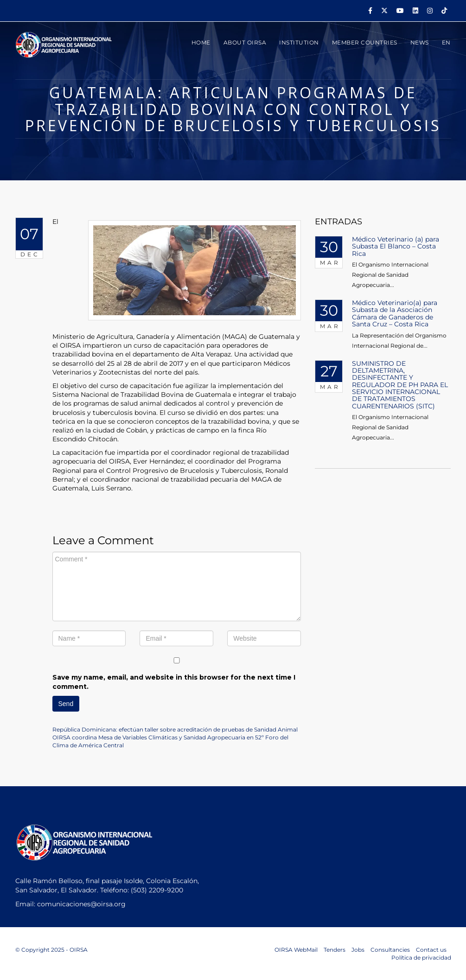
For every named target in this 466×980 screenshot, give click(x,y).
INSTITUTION (299, 42)
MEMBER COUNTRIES (365, 42)
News (420, 42)
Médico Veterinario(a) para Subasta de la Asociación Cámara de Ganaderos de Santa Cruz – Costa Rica (395, 313)
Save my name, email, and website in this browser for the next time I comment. (174, 682)
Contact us (431, 950)
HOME (201, 42)
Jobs (358, 950)
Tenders (335, 950)
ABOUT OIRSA (245, 42)
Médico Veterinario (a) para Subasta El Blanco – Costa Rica (396, 246)
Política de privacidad (421, 958)
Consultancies (390, 950)
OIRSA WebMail (296, 950)
